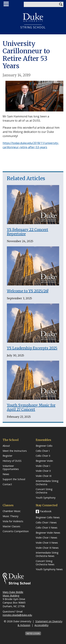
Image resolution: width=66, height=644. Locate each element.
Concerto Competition (16, 531)
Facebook (46, 511)
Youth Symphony (46, 498)
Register (7, 456)
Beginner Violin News (48, 533)
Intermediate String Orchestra (47, 483)
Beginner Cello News (48, 517)
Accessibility (41, 625)
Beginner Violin (44, 461)
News (6, 474)
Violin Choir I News (46, 538)
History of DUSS (12, 461)
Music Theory (10, 516)
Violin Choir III (44, 476)
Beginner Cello (44, 446)
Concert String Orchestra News (45, 563)
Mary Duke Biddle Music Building (13, 594)
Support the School (14, 479)
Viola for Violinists (13, 521)
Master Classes (11, 526)
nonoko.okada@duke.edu (17, 615)
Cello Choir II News (47, 528)
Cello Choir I (43, 451)
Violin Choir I (43, 466)
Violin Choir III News (47, 548)
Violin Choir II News (47, 543)
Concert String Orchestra (44, 491)
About (6, 446)
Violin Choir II (43, 471)
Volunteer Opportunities (11, 468)
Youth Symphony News (49, 569)
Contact (7, 484)
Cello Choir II (43, 456)
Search (61, 4)
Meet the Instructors (15, 451)
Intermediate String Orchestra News (47, 554)
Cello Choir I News (46, 523)
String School (33, 27)
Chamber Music (12, 511)
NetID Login (33, 633)
